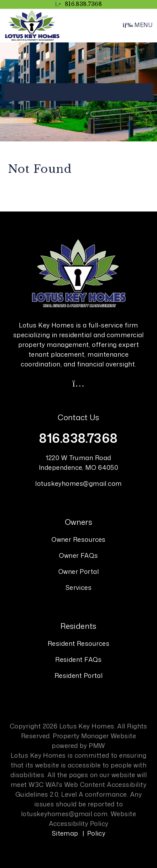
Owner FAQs (78, 555)
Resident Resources (78, 643)
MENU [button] (137, 25)
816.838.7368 (83, 4)
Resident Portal (79, 675)
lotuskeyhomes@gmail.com (78, 483)
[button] (79, 383)
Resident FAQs (78, 659)
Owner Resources (78, 539)
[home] (32, 25)
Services (79, 587)
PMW (97, 745)
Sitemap (65, 833)
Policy (96, 833)
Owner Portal (78, 571)
